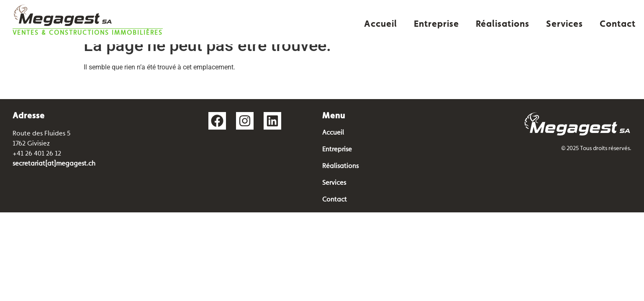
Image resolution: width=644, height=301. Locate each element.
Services (564, 24)
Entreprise (436, 24)
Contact (618, 24)
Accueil (381, 24)
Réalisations (503, 24)
